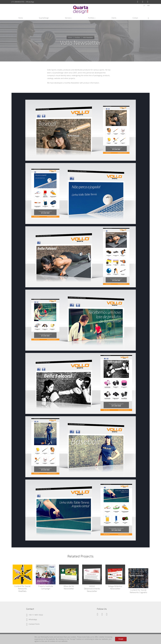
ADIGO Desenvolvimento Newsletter (92, 589)
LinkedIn (148, 2)
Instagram (143, 2)
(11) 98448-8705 (18, 2)
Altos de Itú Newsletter (69, 587)
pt (144, 5)
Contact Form (34, 624)
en (149, 5)
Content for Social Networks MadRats (22, 589)
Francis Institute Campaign (46, 587)
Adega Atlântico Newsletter (115, 587)
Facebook (138, 2)
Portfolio (77, 37)
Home (70, 37)
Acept (121, 639)
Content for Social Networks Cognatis (139, 587)
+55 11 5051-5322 (36, 615)
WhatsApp (30, 2)
